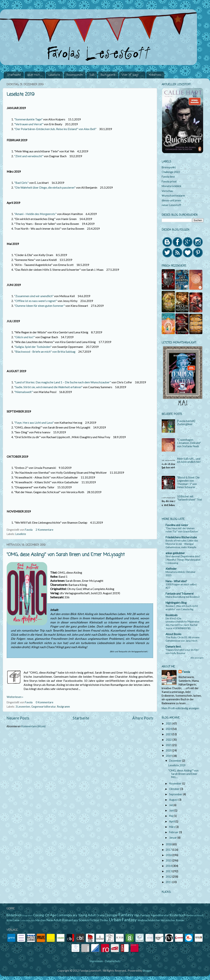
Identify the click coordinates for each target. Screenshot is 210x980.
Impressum (96, 961)
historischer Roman (172, 920)
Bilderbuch (14, 915)
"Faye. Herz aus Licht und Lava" (34, 422)
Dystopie (111, 915)
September (176, 794)
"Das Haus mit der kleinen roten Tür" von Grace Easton (182, 530)
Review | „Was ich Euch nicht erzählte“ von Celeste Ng (182, 608)
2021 (169, 745)
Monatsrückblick (171, 186)
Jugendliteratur (160, 915)
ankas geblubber (175, 553)
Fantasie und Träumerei (180, 594)
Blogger (147, 971)
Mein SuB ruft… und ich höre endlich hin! (189, 460)
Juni (172, 810)
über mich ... (35, 75)
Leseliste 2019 (21, 94)
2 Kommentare (45, 530)
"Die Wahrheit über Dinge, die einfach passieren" (45, 187)
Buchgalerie (108, 75)
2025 (169, 723)
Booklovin (172, 615)
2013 (169, 871)
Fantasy (126, 915)
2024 (169, 729)
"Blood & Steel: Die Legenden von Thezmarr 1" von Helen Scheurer (188, 482)
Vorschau (167, 191)
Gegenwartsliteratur (43, 707)
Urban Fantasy (123, 920)
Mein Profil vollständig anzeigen (180, 708)
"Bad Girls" (21, 183)
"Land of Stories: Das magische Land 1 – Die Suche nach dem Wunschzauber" (63, 382)
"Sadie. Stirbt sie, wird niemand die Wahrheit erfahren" (48, 387)
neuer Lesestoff (171, 205)
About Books (173, 634)
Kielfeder (171, 569)
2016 (169, 855)
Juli (171, 805)
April (172, 821)
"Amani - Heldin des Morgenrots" (35, 214)
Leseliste (54, 75)
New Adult (54, 920)
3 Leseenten (23, 707)
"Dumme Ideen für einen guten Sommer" (39, 306)
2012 (169, 877)
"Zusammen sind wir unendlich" (34, 296)
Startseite (14, 75)
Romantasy (70, 920)
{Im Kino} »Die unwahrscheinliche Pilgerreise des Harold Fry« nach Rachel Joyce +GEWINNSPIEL (182, 623)
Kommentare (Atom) (33, 726)
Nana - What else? (176, 581)
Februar (174, 832)
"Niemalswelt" (24, 392)
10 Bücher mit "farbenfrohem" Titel (189, 498)
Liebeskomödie (28, 920)
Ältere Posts (143, 718)
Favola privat (169, 181)
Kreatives (155, 75)
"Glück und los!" (24, 337)
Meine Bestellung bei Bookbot (183, 597)
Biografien (27, 915)
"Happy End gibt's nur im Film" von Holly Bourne (182, 651)
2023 (169, 734)
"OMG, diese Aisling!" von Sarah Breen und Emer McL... (183, 774)
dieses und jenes (171, 200)
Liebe (16, 920)
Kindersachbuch (195, 915)
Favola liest (168, 177)
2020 (169, 750)
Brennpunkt (169, 167)
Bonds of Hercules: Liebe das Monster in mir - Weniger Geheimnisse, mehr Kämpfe (182, 544)
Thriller (104, 920)
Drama (101, 915)
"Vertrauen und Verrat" (29, 124)
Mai (171, 816)
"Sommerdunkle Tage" (28, 119)
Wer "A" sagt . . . (132, 75)
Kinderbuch (178, 915)
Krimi (10, 920)
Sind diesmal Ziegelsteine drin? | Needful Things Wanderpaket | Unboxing (183, 560)
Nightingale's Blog (176, 603)
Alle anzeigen (197, 658)
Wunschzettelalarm (173, 196)
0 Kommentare (45, 702)
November (176, 783)
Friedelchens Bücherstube (181, 537)
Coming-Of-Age (45, 915)
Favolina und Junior (177, 525)
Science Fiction (89, 920)
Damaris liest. (173, 647)
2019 (169, 756)
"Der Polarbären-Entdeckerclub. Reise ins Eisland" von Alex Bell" (55, 129)
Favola (186, 672)
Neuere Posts (18, 718)
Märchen (41, 920)
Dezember (176, 761)
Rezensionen (75, 75)
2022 (169, 740)
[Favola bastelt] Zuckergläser (186, 423)
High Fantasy (142, 915)
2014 (169, 866)
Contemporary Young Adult (76, 915)
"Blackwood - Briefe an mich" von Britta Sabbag (45, 351)
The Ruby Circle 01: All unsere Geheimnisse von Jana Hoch (182, 639)
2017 (169, 850)
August (174, 800)
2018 (169, 844)
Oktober (175, 789)
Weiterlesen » (15, 697)
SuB (92, 75)
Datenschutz (113, 961)
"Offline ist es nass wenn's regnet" (36, 301)
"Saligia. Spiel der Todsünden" (33, 347)
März (172, 827)
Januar (173, 838)
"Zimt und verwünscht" (29, 156)
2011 (169, 882)
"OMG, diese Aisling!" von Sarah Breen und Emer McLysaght (66, 555)
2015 (169, 860)
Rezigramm (63, 707)
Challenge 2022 (171, 172)
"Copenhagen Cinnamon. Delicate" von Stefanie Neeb (189, 443)
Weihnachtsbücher (149, 920)
